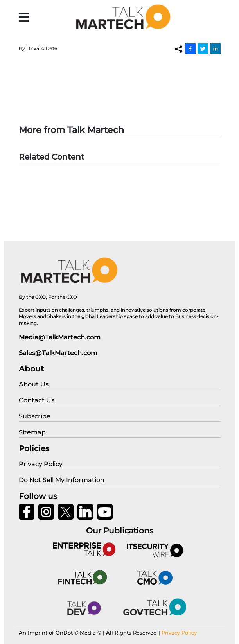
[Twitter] (203, 48)
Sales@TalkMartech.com (58, 353)
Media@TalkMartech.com (60, 337)
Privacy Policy (179, 633)
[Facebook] (190, 48)
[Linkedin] (215, 48)
